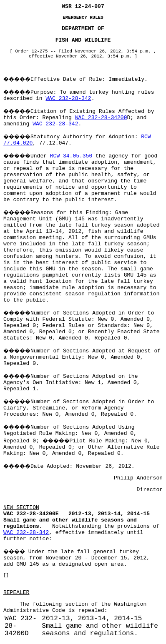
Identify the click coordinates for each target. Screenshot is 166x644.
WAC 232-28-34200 (101, 118)
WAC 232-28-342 (68, 99)
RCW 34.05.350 (71, 156)
